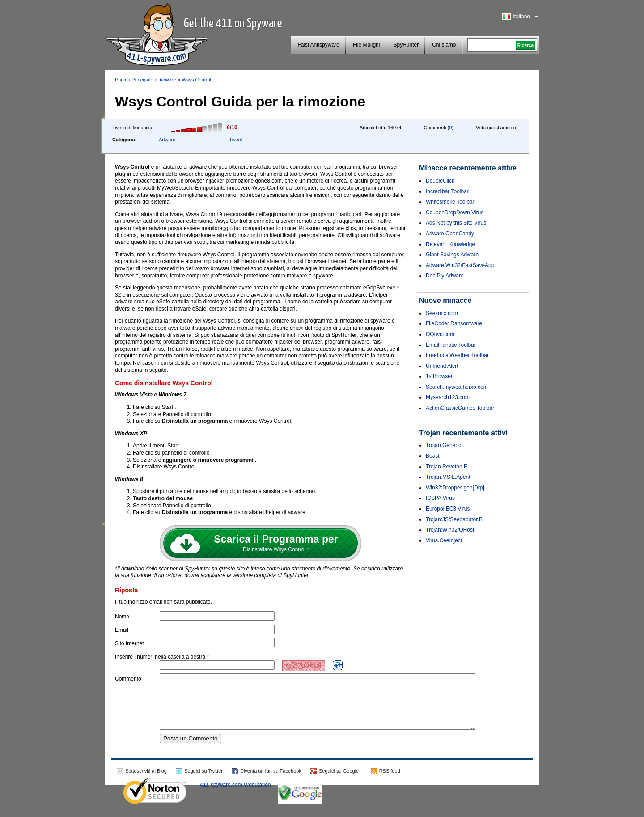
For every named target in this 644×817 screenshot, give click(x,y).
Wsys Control (197, 80)
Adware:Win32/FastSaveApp (460, 265)
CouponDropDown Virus (455, 213)
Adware (167, 80)
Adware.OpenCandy (450, 234)
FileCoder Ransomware (454, 323)
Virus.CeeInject (444, 540)
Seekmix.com (442, 313)
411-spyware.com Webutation (235, 796)
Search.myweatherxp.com (457, 387)
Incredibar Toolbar (447, 191)
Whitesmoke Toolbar (450, 202)
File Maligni (366, 45)
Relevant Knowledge (450, 244)
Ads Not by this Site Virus (456, 223)
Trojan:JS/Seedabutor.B (454, 519)
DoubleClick (440, 181)
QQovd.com (440, 334)
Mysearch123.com (448, 397)
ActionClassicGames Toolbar (460, 408)
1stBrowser (439, 376)
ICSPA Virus (440, 498)
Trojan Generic (443, 445)
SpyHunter (406, 45)
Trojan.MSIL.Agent (448, 477)
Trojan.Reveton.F (446, 467)
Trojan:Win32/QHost (450, 530)
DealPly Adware (445, 276)
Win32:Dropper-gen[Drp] (455, 488)
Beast (433, 456)
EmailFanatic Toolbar (451, 345)
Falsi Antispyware (318, 45)
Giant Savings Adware (452, 255)
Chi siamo (444, 45)
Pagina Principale (134, 80)
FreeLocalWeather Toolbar (457, 355)
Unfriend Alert (442, 366)
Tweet (235, 140)
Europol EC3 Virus (448, 509)
